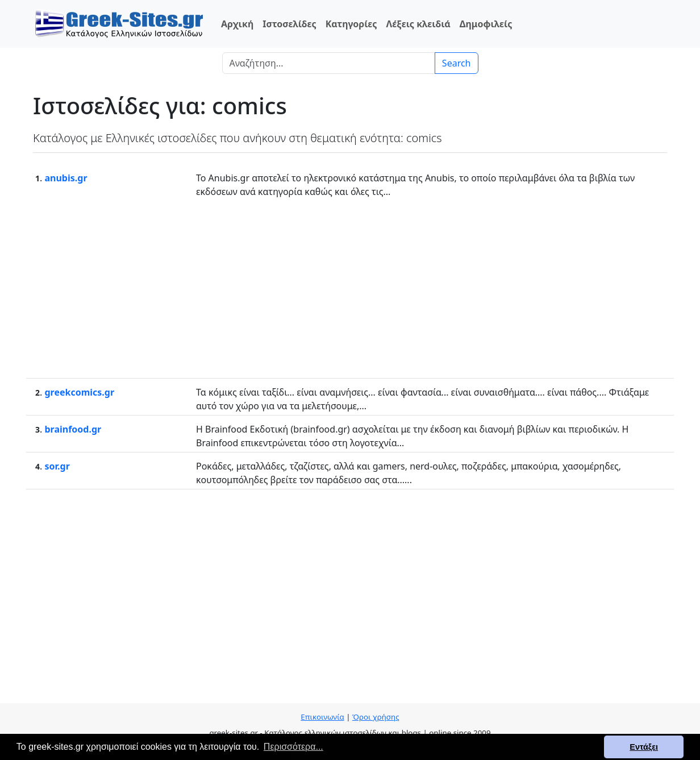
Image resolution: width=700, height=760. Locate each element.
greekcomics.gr (79, 392)
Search (457, 63)
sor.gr (57, 466)
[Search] (329, 63)
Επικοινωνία (322, 717)
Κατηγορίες (351, 24)
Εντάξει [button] (644, 747)
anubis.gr (66, 178)
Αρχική (237, 24)
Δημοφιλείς (486, 24)
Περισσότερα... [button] (293, 747)
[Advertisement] (350, 287)
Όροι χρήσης (376, 717)
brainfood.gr (73, 429)
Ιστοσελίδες (289, 24)
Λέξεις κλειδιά (418, 24)
